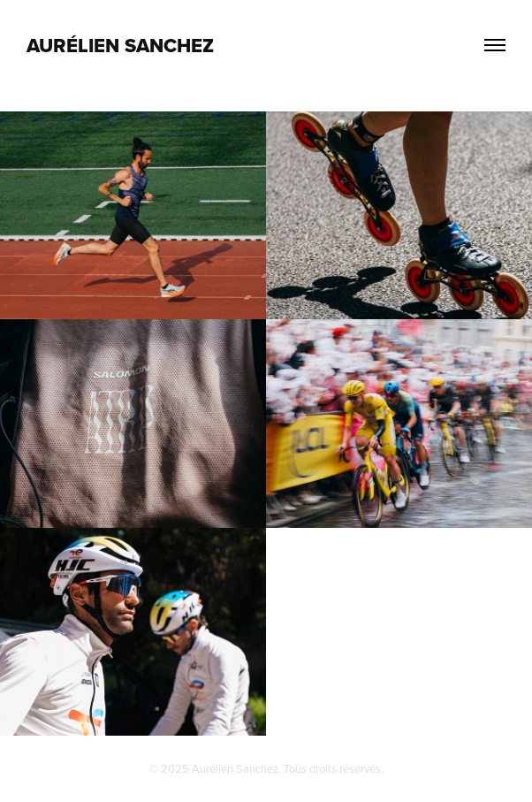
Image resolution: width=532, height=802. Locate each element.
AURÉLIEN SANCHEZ (120, 45)
